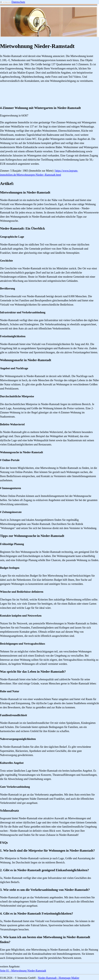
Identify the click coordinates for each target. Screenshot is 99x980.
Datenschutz (18, 2)
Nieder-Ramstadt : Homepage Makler (59, 978)
